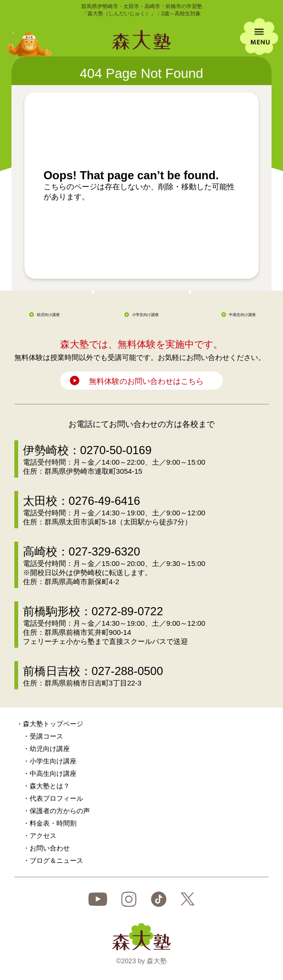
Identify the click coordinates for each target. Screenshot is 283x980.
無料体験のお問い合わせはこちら (146, 381)
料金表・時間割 (53, 823)
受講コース (46, 736)
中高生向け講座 (242, 315)
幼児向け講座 (48, 315)
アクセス (43, 836)
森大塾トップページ (53, 724)
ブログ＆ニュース (56, 860)
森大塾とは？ (50, 786)
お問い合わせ (50, 848)
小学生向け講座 (145, 315)
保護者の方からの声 (60, 811)
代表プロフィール (56, 798)
